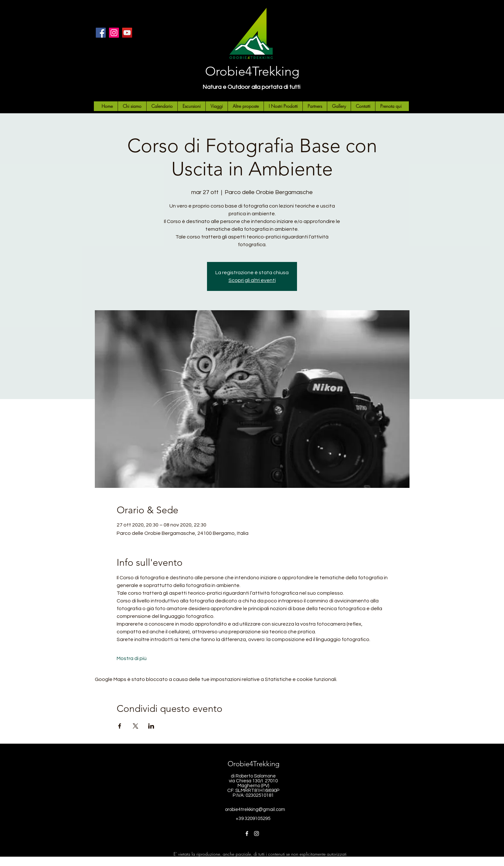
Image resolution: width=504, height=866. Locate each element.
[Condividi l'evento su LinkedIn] (151, 726)
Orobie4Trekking (252, 71)
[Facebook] (101, 33)
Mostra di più (132, 658)
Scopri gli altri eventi (252, 280)
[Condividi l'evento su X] (135, 726)
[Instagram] (114, 33)
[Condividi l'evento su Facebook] (120, 726)
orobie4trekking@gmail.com (255, 810)
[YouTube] (127, 33)
